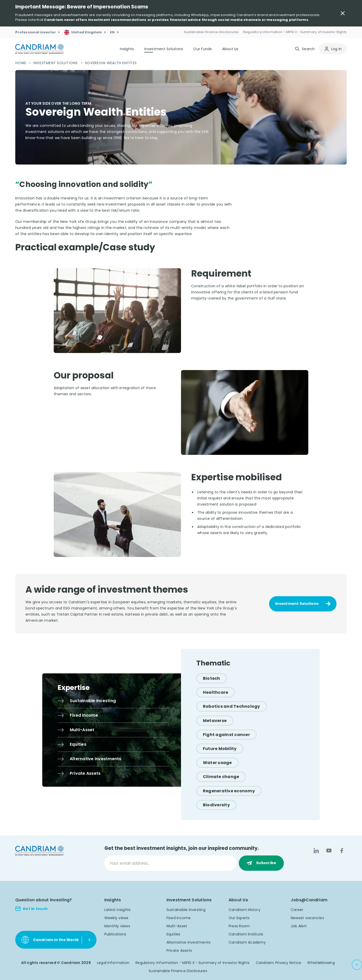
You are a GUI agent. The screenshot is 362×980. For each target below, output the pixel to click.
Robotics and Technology (232, 706)
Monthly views (117, 926)
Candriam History (245, 910)
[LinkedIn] (316, 851)
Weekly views (116, 918)
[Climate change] (221, 777)
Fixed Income (179, 918)
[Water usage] (217, 763)
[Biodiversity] (216, 805)
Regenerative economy (229, 791)
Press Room (239, 926)
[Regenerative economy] (229, 791)
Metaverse (215, 721)
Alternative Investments (189, 942)
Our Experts (239, 918)
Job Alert (299, 926)
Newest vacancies (307, 918)
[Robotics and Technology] (232, 706)
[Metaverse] (215, 721)
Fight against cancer (226, 735)
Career (297, 910)
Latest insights (118, 910)
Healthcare (216, 692)
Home (21, 63)
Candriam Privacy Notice (279, 963)
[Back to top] (357, 965)
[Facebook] (342, 851)
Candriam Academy (247, 942)
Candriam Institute (246, 934)
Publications (115, 934)
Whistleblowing (321, 963)
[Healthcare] (216, 692)
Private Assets (179, 950)
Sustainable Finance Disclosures (178, 971)
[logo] (39, 49)
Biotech (212, 678)
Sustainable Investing (186, 910)
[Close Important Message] (343, 13)
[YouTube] (329, 851)
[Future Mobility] (220, 749)
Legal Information (113, 963)
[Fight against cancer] (226, 735)
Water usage (217, 763)
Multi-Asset (177, 926)
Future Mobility (220, 749)
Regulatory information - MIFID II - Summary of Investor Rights (193, 963)
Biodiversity (216, 805)
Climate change (221, 777)
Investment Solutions (56, 63)
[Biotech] (212, 678)
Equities (173, 934)
